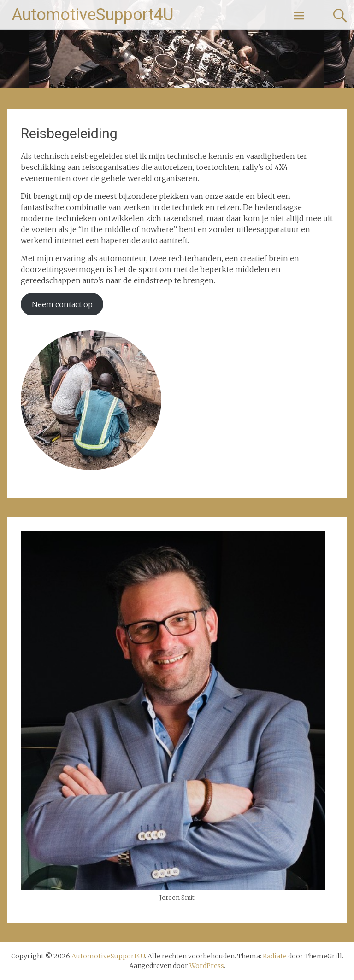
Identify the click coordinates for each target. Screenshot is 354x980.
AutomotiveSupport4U (93, 15)
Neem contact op (62, 304)
